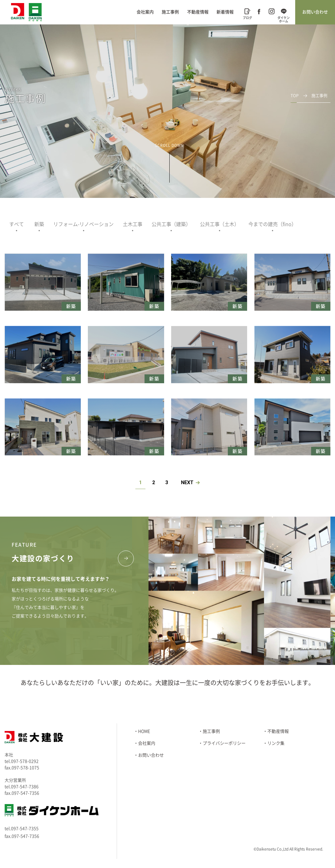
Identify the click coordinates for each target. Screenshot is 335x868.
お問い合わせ (315, 12)
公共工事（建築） (171, 224)
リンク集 (276, 743)
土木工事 (133, 224)
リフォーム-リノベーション (83, 224)
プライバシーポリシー (224, 743)
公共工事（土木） (220, 224)
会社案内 (145, 12)
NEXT (187, 482)
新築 (39, 224)
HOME (144, 731)
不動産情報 (198, 12)
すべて (17, 224)
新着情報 (225, 12)
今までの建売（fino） (272, 224)
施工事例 (170, 12)
